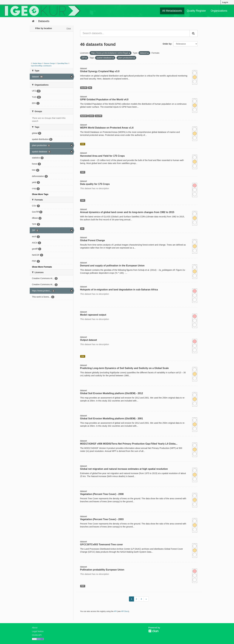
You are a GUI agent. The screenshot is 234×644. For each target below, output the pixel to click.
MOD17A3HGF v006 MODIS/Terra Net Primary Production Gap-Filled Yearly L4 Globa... (129, 444)
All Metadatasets (172, 11)
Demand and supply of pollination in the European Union (112, 266)
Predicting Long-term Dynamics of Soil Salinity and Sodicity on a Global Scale (124, 368)
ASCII (91, 116)
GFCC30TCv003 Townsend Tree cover (102, 544)
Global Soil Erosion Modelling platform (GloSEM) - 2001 (112, 419)
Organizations (219, 11)
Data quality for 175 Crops (95, 184)
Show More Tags (40, 194)
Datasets (44, 21)
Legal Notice (38, 631)
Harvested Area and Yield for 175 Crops (102, 156)
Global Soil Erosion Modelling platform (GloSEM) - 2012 (112, 393)
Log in (225, 2)
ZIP (82, 229)
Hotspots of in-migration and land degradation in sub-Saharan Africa (119, 290)
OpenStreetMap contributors (41, 66)
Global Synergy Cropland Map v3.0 (100, 71)
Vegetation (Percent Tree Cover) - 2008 (102, 494)
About (35, 628)
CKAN (153, 631)
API (115, 611)
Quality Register (196, 11)
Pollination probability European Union (102, 570)
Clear (69, 28)
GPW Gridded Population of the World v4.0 (104, 100)
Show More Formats (42, 267)
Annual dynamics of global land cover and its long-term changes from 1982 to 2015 (127, 212)
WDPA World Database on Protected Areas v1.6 (107, 128)
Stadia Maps (37, 63)
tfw (90, 88)
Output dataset (89, 340)
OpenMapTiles (62, 63)
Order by (167, 44)
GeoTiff (84, 88)
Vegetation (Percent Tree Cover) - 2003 (102, 519)
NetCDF (84, 116)
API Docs (125, 611)
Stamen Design (49, 63)
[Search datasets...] (135, 33)
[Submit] (194, 33)
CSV (83, 144)
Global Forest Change (93, 240)
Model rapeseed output (93, 315)
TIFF (83, 172)
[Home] (33, 21)
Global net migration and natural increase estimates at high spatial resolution (124, 469)
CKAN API (37, 635)
